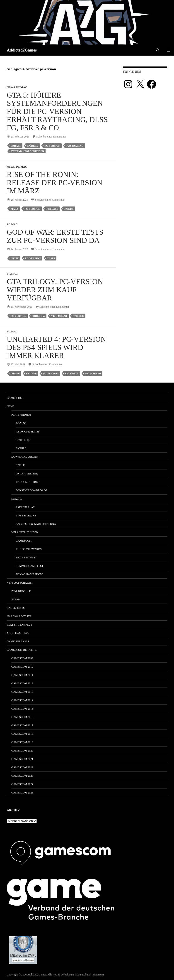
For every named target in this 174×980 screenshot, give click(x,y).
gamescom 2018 (22, 734)
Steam (16, 599)
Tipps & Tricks (26, 516)
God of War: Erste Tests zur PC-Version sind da (55, 236)
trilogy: (39, 316)
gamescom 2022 (22, 767)
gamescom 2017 (22, 725)
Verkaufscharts (19, 583)
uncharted (93, 373)
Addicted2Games (22, 50)
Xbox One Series (28, 432)
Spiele (20, 465)
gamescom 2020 (22, 751)
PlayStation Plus (19, 625)
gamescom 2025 (22, 793)
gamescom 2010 (22, 667)
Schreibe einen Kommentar (51, 137)
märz (14, 209)
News (11, 87)
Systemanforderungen (27, 151)
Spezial (17, 499)
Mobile (21, 448)
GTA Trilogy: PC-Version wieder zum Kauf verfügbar (55, 290)
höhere (33, 146)
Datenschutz (83, 975)
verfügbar (59, 316)
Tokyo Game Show (29, 574)
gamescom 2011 (22, 675)
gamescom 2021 (22, 759)
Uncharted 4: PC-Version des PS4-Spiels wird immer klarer (56, 347)
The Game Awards (29, 549)
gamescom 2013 (22, 692)
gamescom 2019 (22, 742)
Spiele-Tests (16, 608)
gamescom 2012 (22, 683)
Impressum (98, 975)
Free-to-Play (25, 507)
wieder (79, 316)
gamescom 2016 (22, 717)
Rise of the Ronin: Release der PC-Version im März (55, 183)
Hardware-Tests (19, 616)
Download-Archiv (25, 457)
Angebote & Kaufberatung (36, 524)
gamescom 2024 (22, 784)
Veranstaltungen (25, 532)
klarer (31, 373)
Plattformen (21, 415)
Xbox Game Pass (18, 633)
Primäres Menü (169, 50)
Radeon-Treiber (28, 482)
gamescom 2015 (22, 709)
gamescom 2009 (22, 658)
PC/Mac (22, 87)
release (52, 209)
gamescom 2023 (22, 776)
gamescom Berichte (22, 650)
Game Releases (18, 641)
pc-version (52, 146)
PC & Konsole (21, 591)
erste (15, 258)
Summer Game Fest (30, 566)
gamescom (15, 398)
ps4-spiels (72, 373)
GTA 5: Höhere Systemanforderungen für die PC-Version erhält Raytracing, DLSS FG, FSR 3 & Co (57, 111)
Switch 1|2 (23, 440)
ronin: (69, 209)
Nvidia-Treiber (27, 474)
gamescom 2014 (22, 700)
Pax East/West (26, 558)
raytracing (75, 146)
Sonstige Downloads (31, 490)
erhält (16, 146)
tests (51, 258)
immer (15, 373)
